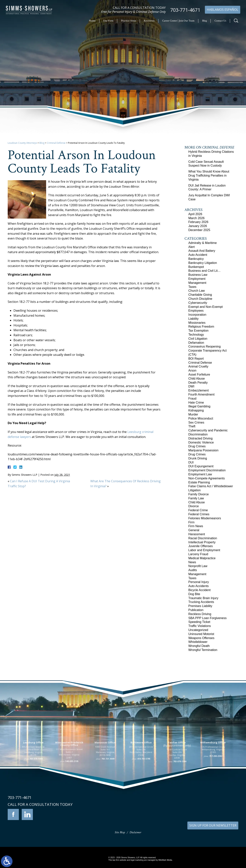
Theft (192, 426)
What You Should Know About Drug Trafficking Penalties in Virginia (209, 175)
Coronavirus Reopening (204, 346)
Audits (193, 570)
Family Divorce (199, 494)
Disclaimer (135, 832)
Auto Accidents (199, 586)
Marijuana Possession (203, 450)
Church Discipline (200, 299)
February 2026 (198, 222)
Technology (196, 335)
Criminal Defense (56, 143)
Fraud (192, 398)
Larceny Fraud (198, 554)
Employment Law (200, 474)
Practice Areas (129, 21)
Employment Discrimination (207, 470)
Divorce (194, 506)
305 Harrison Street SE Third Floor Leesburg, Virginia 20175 (33, 790)
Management (197, 283)
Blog (204, 21)
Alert (192, 247)
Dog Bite (194, 594)
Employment (197, 279)
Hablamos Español (223, 10)
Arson (192, 370)
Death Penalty (198, 383)
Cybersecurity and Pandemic (208, 430)
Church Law (197, 291)
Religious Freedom (201, 327)
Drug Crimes (197, 446)
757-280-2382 (216, 795)
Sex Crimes (196, 422)
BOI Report (196, 359)
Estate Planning (199, 482)
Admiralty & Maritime (203, 243)
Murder (193, 414)
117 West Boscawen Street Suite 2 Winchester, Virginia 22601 (69, 792)
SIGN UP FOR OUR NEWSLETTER (213, 825)
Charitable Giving (200, 295)
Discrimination (198, 434)
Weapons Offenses (201, 638)
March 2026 (197, 218)
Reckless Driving (200, 614)
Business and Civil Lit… (204, 271)
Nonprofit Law (198, 566)
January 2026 (198, 226)
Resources (149, 21)
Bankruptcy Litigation (203, 263)
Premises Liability (200, 606)
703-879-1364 (36, 798)
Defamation (196, 343)
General (194, 530)
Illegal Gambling (199, 406)
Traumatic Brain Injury (203, 598)
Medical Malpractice (202, 558)
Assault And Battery (202, 251)
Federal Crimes (199, 514)
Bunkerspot (196, 267)
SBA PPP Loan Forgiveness (207, 618)
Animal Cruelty (198, 366)
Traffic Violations (200, 626)
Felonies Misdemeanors (205, 518)
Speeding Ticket (199, 622)
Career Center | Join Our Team (178, 21)
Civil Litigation (198, 339)
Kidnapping (196, 410)
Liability (193, 319)
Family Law (196, 498)
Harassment (197, 534)
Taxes (192, 287)
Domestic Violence (201, 442)
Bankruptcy (196, 259)
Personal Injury (199, 582)
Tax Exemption (198, 331)
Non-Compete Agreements (207, 478)
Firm (191, 522)
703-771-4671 (185, 10)
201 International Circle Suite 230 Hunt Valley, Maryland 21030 (141, 790)
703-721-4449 (108, 798)
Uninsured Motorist (201, 634)
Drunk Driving (198, 458)
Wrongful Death (199, 646)
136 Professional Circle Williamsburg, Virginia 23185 (213, 789)
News (192, 562)
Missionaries (197, 323)
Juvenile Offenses (201, 546)
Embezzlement (199, 390)
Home (92, 21)
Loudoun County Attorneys (22, 143)
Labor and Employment (204, 550)
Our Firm (108, 21)
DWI (191, 386)
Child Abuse (197, 379)
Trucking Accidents (201, 602)
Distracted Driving (200, 438)
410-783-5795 (144, 798)
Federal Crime (198, 510)
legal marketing (137, 860)
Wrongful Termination (203, 650)
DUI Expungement (201, 466)
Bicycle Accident (199, 590)
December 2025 (199, 230)
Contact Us (220, 21)
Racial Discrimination (203, 538)
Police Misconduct (201, 418)
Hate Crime (196, 403)
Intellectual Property (202, 542)
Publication (196, 610)
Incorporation (197, 315)
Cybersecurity (198, 303)
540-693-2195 (72, 800)
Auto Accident (198, 255)
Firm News (196, 526)
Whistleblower (198, 642)
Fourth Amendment (201, 394)
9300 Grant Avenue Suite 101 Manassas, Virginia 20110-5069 (105, 790)
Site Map (120, 832)
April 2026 (195, 214)
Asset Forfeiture (199, 375)
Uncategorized (198, 630)
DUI (191, 462)
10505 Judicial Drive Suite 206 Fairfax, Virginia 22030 (177, 793)
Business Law (198, 275)
